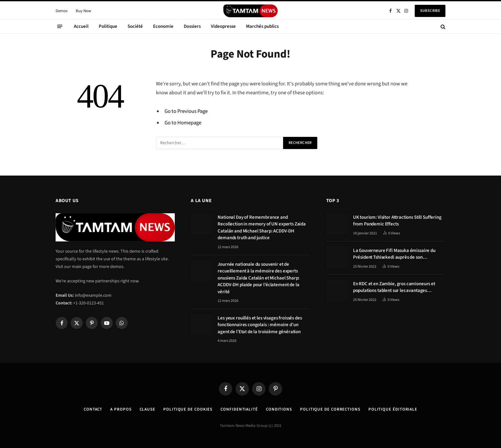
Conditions (279, 409)
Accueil (81, 26)
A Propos (121, 409)
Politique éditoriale (393, 409)
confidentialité (239, 409)
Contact (93, 409)
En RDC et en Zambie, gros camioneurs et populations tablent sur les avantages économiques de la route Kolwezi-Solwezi (395, 287)
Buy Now (83, 11)
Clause (147, 409)
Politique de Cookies (188, 409)
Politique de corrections (330, 409)
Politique (108, 26)
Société (135, 26)
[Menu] (60, 27)
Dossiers (192, 26)
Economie (163, 26)
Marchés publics (262, 26)
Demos (62, 11)
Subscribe (430, 11)
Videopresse (223, 26)
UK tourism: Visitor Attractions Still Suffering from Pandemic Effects (397, 221)
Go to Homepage (183, 123)
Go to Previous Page (186, 111)
